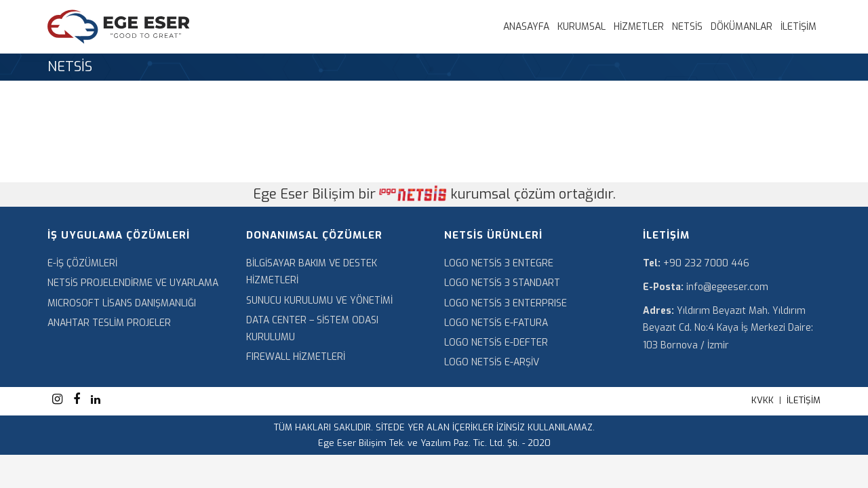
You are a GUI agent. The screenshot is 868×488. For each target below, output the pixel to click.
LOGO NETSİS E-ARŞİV (492, 362)
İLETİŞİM (798, 27)
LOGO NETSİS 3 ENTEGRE (499, 263)
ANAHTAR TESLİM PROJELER (109, 323)
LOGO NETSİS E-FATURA (496, 323)
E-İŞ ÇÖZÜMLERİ (82, 263)
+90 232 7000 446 (706, 263)
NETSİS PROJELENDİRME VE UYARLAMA (133, 283)
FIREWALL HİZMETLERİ (296, 357)
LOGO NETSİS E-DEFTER (496, 343)
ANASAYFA (526, 27)
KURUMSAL (581, 27)
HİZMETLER (639, 27)
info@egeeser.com (727, 287)
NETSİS (687, 27)
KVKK (763, 400)
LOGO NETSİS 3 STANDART (502, 283)
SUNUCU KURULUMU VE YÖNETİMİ (319, 301)
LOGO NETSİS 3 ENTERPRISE (506, 303)
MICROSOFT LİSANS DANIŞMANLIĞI (122, 303)
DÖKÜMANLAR (742, 27)
